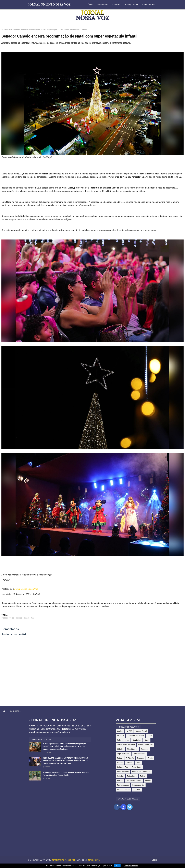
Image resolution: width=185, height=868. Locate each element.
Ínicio (90, 5)
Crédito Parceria (139, 754)
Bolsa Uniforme (123, 740)
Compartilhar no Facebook (117, 807)
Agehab (120, 731)
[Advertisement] (92, 836)
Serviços (137, 790)
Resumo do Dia (138, 785)
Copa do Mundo (123, 754)
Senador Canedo (20, 30)
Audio (150, 736)
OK (117, 866)
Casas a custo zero (146, 745)
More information (131, 866)
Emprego (141, 758)
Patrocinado (132, 776)
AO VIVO (121, 736)
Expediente (103, 5)
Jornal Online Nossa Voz (26, 589)
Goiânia (130, 763)
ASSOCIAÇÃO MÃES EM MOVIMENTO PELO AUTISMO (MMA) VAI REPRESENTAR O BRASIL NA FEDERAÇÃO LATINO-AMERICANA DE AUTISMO (66, 761)
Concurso (145, 749)
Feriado (120, 763)
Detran (120, 758)
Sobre (154, 860)
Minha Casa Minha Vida (141, 772)
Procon (148, 781)
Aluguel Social (141, 731)
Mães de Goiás (123, 772)
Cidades (5, 618)
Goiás (12, 618)
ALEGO (129, 731)
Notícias (19, 618)
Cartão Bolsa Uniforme (126, 745)
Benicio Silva (94, 860)
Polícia (143, 776)
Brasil (147, 740)
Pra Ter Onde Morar (134, 781)
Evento (150, 758)
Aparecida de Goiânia (136, 736)
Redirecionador (123, 785)
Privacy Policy (131, 5)
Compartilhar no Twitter (130, 807)
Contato (116, 5)
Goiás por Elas (123, 767)
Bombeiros (137, 740)
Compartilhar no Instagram (123, 807)
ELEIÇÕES (130, 758)
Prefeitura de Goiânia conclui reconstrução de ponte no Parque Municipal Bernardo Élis (66, 774)
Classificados (149, 5)
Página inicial (7, 30)
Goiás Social (137, 767)
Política (120, 781)
